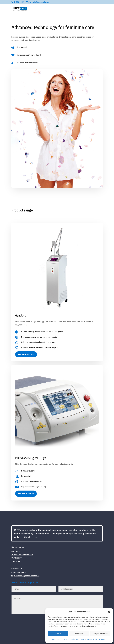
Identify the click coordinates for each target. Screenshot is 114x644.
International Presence (22, 554)
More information (26, 493)
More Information (26, 354)
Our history (17, 558)
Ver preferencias (100, 634)
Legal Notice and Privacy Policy (73, 639)
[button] (109, 612)
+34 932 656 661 (19, 572)
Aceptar (58, 634)
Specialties (16, 561)
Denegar (79, 634)
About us (15, 551)
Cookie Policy (56, 639)
